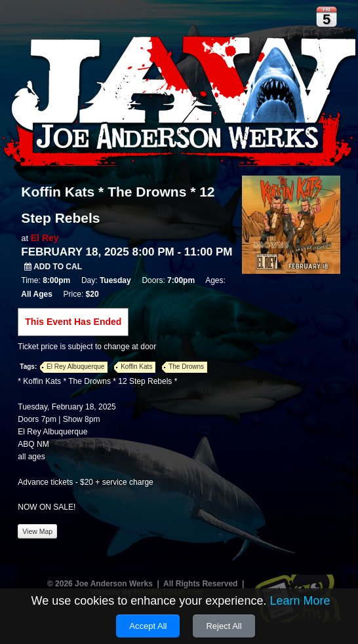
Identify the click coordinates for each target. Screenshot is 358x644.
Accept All (148, 626)
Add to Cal (53, 267)
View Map (37, 531)
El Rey (45, 238)
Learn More (300, 601)
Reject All (224, 626)
